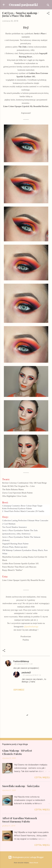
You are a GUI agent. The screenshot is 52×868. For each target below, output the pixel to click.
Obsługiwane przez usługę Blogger (26, 857)
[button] (48, 14)
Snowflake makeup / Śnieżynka (21, 786)
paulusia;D (26, 673)
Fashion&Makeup (21, 661)
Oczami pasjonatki (23, 5)
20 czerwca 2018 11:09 (23, 664)
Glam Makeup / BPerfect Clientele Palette (17, 752)
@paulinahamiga (31, 627)
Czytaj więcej (42, 778)
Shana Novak (34, 863)
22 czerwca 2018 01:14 (32, 675)
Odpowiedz (19, 690)
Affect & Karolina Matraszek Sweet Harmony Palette (20, 820)
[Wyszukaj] (48, 6)
